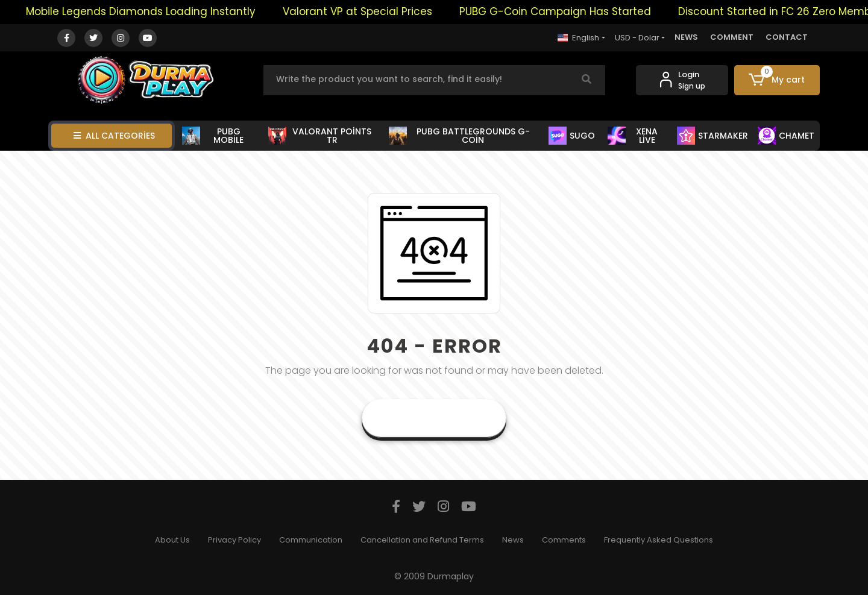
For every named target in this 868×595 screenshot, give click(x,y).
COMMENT (732, 37)
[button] (777, 80)
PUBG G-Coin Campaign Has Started (564, 11)
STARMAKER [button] (712, 136)
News (513, 540)
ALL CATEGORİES (114, 136)
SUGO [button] (572, 136)
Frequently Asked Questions (659, 540)
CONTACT (787, 37)
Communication (311, 540)
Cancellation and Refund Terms (422, 540)
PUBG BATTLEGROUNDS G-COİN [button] (459, 136)
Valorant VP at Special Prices (366, 11)
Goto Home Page (434, 418)
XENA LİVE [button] (633, 136)
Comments (564, 540)
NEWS (686, 37)
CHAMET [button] (786, 136)
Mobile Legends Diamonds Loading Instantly (149, 11)
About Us (172, 540)
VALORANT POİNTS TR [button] (320, 136)
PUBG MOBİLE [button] (213, 136)
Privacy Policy (234, 540)
